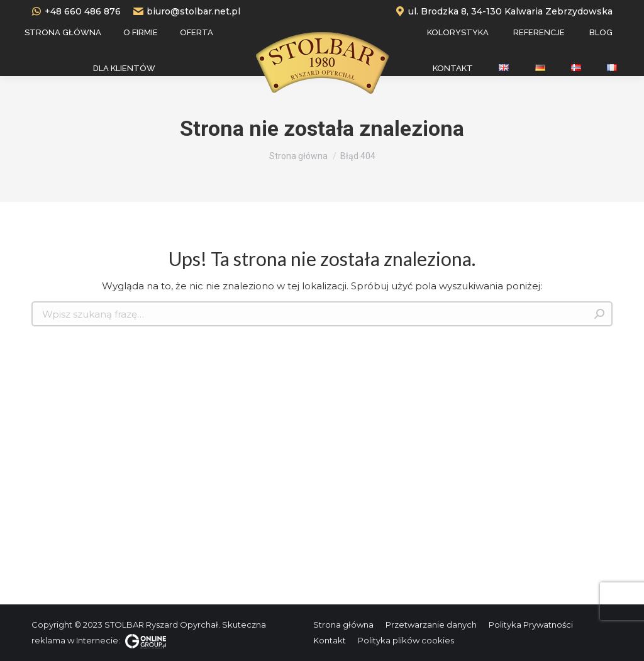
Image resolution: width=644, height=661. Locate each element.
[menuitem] (63, 33)
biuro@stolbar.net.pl (187, 11)
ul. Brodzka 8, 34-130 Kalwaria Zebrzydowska (504, 11)
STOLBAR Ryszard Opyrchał (161, 625)
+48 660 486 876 (76, 11)
